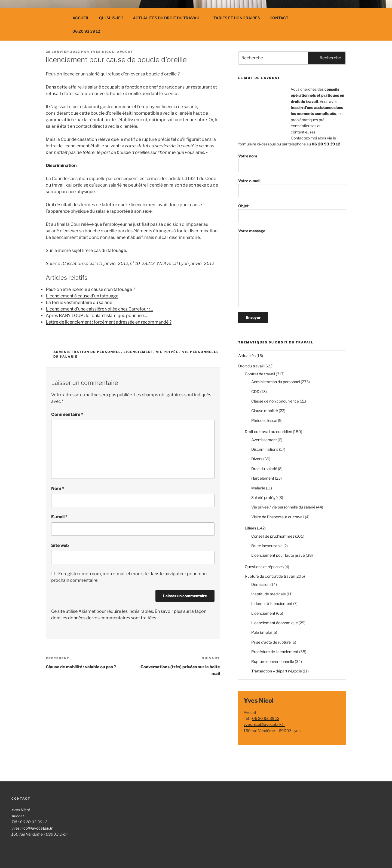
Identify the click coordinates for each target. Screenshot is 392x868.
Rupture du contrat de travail (270, 576)
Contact (279, 18)
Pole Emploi (261, 632)
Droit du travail (251, 366)
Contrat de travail (260, 374)
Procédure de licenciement (275, 652)
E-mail (59, 517)
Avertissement (264, 440)
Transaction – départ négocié (277, 671)
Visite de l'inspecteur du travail (278, 517)
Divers (257, 459)
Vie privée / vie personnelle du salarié (283, 507)
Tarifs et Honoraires (237, 18)
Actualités (247, 356)
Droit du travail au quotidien (268, 432)
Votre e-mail (292, 188)
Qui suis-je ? (111, 18)
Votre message (292, 267)
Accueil (81, 18)
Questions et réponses (264, 567)
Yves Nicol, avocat (112, 52)
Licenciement (139, 352)
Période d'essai (264, 420)
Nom (58, 488)
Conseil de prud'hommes (273, 536)
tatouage (117, 250)
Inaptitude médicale (269, 594)
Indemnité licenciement (272, 603)
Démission (260, 584)
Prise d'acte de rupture (271, 642)
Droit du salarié (264, 469)
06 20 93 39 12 (86, 31)
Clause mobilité (265, 411)
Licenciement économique (275, 623)
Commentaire (67, 414)
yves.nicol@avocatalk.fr (264, 724)
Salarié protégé (264, 497)
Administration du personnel (87, 352)
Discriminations (265, 449)
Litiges (250, 528)
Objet (292, 213)
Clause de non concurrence (275, 401)
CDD (255, 392)
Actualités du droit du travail (169, 18)
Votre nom (292, 163)
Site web (60, 545)
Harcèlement (263, 478)
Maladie (258, 488)
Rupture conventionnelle (273, 661)
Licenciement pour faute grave (278, 555)
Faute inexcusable (267, 546)
